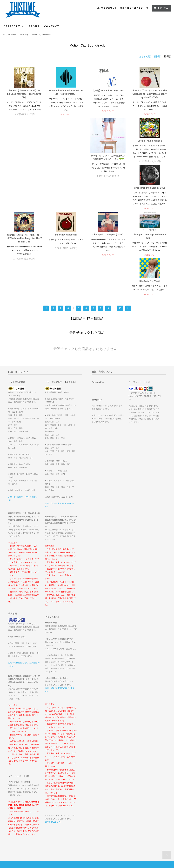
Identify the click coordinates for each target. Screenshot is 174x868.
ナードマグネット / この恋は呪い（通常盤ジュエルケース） (24, 158)
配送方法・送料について (16, 815)
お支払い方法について (15, 811)
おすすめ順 (145, 56)
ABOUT (34, 26)
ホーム (8, 806)
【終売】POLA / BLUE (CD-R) (108, 90)
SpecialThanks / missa (66, 141)
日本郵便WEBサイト (53, 751)
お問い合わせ (11, 829)
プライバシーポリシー (15, 824)
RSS (63, 824)
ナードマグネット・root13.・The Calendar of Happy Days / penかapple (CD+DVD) (150, 94)
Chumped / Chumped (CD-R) (66, 202)
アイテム (161, 8)
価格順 (157, 56)
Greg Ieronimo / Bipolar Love (108, 141)
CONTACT (52, 26)
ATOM (70, 824)
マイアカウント (109, 8)
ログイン (138, 8)
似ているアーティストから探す (16, 35)
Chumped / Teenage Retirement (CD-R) (108, 204)
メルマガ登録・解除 (70, 820)
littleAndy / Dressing (24, 203)
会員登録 (124, 8)
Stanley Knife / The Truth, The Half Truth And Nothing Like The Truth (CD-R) (150, 144)
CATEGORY (14, 26)
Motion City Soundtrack (41, 35)
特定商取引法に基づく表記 (17, 820)
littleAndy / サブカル (150, 202)
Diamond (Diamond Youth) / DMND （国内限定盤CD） (66, 92)
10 (120, 237)
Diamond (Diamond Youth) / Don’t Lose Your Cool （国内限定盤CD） (24, 94)
